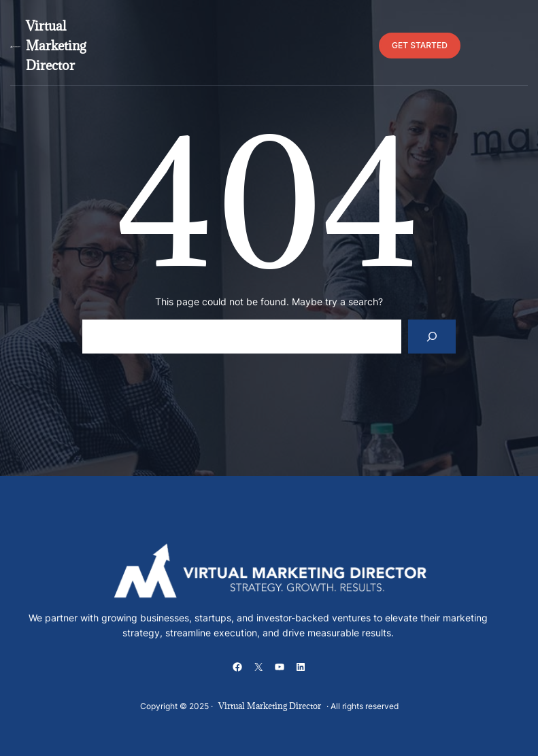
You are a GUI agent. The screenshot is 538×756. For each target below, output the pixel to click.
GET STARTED (420, 45)
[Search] (432, 336)
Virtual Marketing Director (56, 46)
